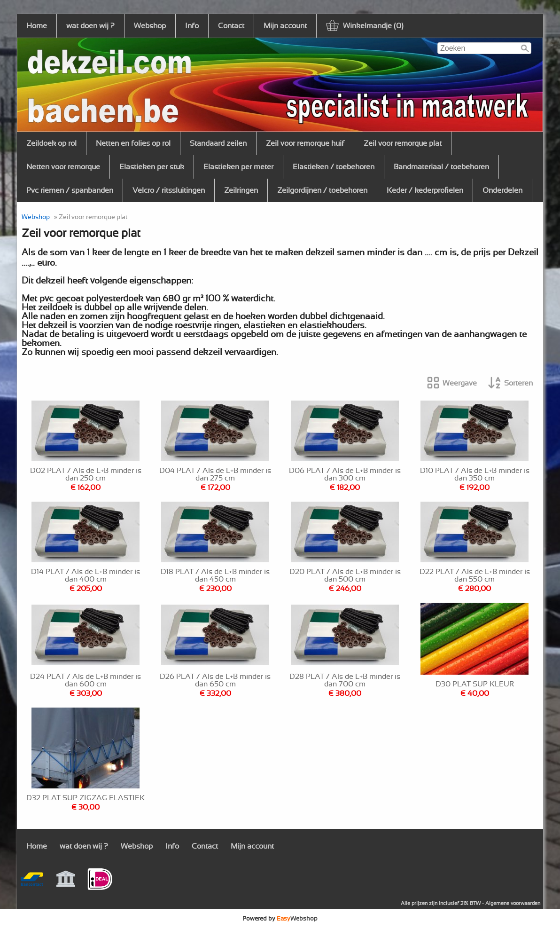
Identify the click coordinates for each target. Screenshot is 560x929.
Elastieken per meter (238, 167)
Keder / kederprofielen (425, 190)
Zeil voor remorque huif (305, 143)
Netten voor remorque (63, 167)
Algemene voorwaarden (513, 903)
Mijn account (285, 26)
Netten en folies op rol (133, 143)
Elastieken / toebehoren (334, 167)
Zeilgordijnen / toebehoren (322, 190)
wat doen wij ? (90, 26)
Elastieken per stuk (152, 167)
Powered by (280, 919)
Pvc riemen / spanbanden (70, 190)
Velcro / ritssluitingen (169, 190)
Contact (231, 26)
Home (37, 26)
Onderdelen (502, 190)
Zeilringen (241, 190)
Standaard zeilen (218, 143)
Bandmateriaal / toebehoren (441, 167)
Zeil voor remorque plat (403, 143)
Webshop (150, 26)
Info (192, 26)
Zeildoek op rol (51, 143)
